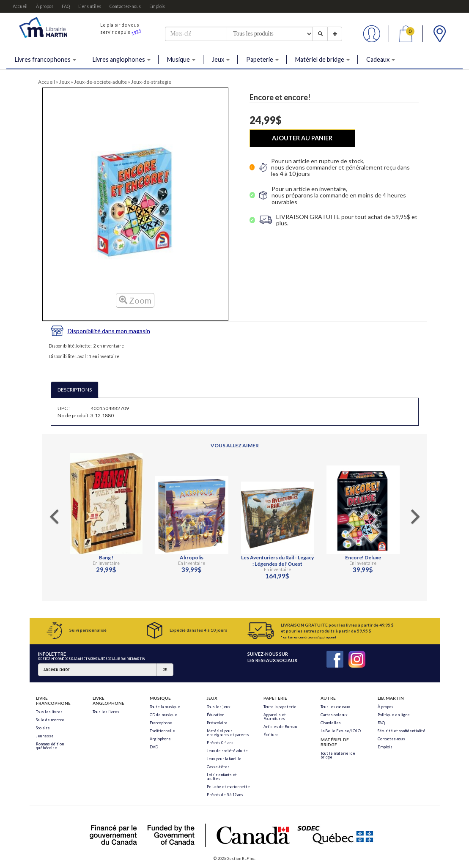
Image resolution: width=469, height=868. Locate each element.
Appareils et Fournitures (275, 717)
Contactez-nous (125, 6)
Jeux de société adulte (227, 751)
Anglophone (160, 739)
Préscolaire (217, 723)
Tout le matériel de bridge (338, 755)
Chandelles (331, 723)
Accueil (20, 6)
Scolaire (43, 728)
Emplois (157, 6)
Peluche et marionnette (228, 787)
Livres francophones (45, 59)
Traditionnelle (162, 731)
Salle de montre (50, 720)
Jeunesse (45, 736)
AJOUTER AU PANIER (302, 138)
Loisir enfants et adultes (222, 777)
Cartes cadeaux (334, 715)
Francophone (161, 723)
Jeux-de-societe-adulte (100, 82)
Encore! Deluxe (363, 557)
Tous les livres (49, 712)
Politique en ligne (394, 715)
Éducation (215, 715)
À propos (45, 6)
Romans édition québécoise (50, 746)
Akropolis (192, 557)
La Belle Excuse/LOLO (341, 731)
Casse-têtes (218, 767)
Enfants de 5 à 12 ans (225, 795)
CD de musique (163, 715)
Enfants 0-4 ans (220, 743)
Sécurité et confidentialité (402, 731)
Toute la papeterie (280, 707)
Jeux (221, 59)
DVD (154, 747)
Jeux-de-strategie (151, 82)
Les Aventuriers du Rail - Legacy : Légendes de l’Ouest (277, 561)
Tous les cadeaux (335, 707)
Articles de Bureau (280, 727)
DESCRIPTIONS (75, 390)
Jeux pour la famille (224, 759)
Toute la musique (165, 707)
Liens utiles (90, 6)
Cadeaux (381, 59)
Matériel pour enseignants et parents (228, 733)
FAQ (66, 6)
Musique (181, 59)
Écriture (271, 735)
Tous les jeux (219, 707)
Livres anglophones (122, 59)
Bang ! (106, 557)
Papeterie (262, 59)
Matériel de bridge (322, 59)
